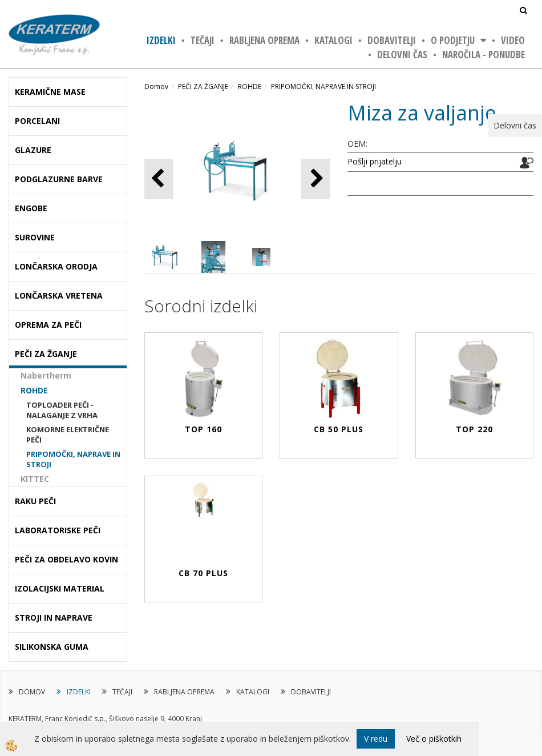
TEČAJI (203, 40)
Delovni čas (402, 55)
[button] (316, 179)
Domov (156, 87)
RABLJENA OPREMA (264, 40)
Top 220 (474, 429)
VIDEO (513, 40)
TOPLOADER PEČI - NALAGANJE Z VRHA (62, 410)
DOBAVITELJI (392, 40)
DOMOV (32, 692)
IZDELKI (161, 40)
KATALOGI (333, 40)
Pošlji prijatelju (375, 161)
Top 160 (203, 429)
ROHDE (34, 390)
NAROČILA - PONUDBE (484, 55)
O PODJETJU (453, 40)
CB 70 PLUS (203, 573)
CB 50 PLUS (339, 429)
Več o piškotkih (434, 739)
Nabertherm (46, 375)
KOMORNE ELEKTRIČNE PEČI (68, 435)
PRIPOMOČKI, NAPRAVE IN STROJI (73, 459)
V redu (376, 739)
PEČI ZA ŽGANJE (203, 87)
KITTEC (35, 479)
